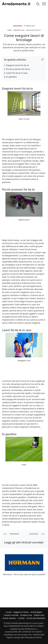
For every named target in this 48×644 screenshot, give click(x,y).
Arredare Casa (26, 615)
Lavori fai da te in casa (17, 73)
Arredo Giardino (9, 618)
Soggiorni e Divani (21, 612)
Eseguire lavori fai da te (17, 65)
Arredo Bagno (36, 612)
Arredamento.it (16, 4)
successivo (37, 534)
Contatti (21, 618)
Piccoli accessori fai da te (18, 69)
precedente (12, 534)
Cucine (9, 612)
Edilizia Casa (39, 615)
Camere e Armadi (11, 615)
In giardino (11, 77)
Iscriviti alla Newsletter (36, 618)
